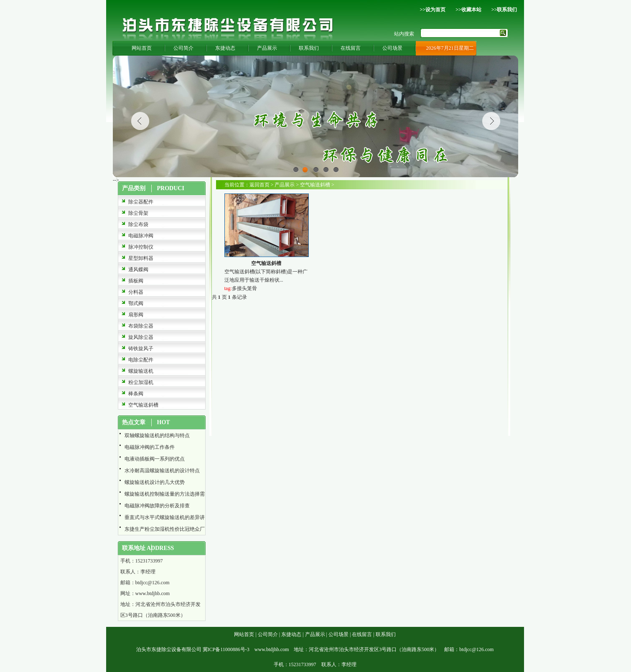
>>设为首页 (433, 10)
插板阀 (136, 281)
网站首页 (142, 48)
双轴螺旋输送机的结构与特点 (157, 435)
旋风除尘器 (141, 337)
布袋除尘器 (141, 326)
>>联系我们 (504, 10)
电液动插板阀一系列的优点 (155, 459)
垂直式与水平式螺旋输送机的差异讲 (165, 517)
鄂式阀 (136, 303)
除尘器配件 (141, 202)
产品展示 (267, 48)
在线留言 (351, 48)
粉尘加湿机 (141, 382)
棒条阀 (136, 394)
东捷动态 (225, 48)
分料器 (136, 292)
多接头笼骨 (244, 288)
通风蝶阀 (138, 270)
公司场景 (392, 48)
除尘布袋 (138, 224)
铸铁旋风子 (141, 349)
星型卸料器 (141, 258)
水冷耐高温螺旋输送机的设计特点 (162, 471)
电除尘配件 (141, 360)
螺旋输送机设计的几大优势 (155, 482)
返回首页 (260, 185)
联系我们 (309, 48)
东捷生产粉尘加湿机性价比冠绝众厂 (165, 529)
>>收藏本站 (468, 10)
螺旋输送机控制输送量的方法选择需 (165, 494)
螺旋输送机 (141, 371)
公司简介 (183, 48)
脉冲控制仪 (141, 247)
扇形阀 (136, 315)
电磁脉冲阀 (141, 236)
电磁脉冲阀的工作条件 (150, 447)
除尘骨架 (138, 213)
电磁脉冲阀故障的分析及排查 (157, 506)
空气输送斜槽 (143, 405)
